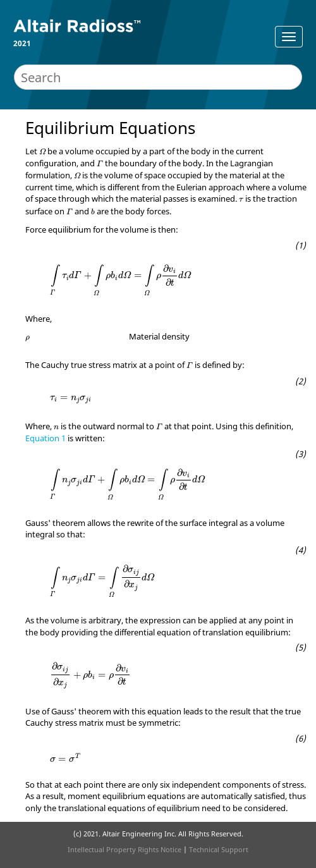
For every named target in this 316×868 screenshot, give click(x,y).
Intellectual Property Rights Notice (125, 849)
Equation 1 (46, 438)
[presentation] (42, 152)
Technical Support (219, 849)
